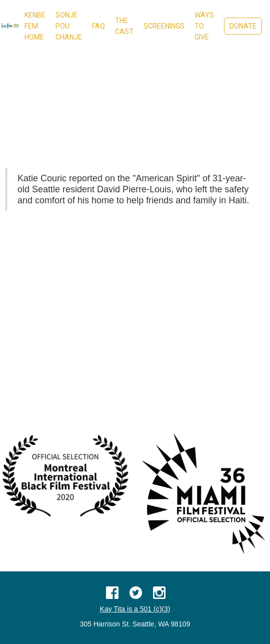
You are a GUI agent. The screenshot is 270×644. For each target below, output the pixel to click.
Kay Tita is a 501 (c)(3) (135, 609)
